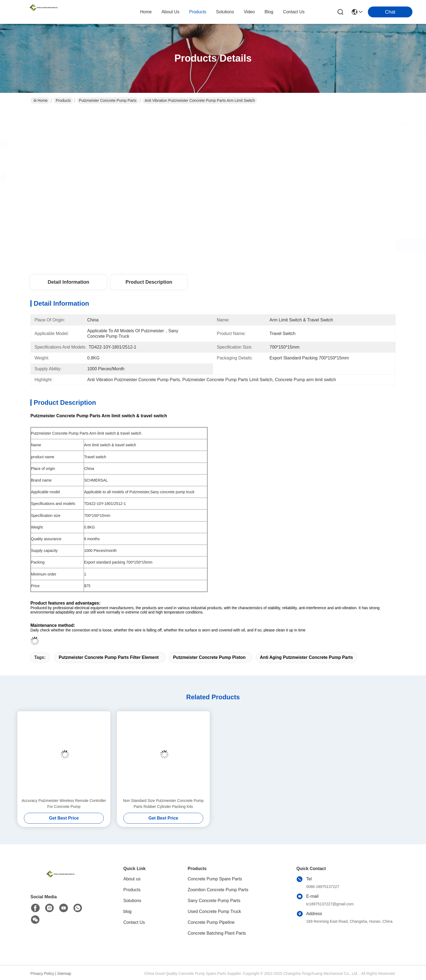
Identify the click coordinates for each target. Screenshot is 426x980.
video (249, 12)
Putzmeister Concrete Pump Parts (108, 100)
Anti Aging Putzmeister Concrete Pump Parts (307, 657)
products (198, 12)
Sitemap (64, 973)
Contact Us (134, 922)
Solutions (132, 901)
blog (269, 12)
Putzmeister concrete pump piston (209, 657)
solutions (225, 12)
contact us (294, 12)
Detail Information (68, 282)
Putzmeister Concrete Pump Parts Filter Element (109, 657)
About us (132, 879)
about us (170, 12)
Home (146, 12)
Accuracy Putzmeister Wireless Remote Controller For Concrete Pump (64, 804)
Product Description (149, 282)
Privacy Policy (42, 973)
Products (63, 100)
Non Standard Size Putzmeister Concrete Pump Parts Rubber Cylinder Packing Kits (163, 804)
